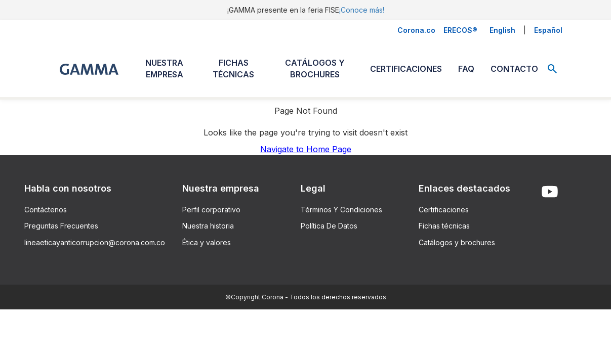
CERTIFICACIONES (406, 69)
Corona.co (416, 30)
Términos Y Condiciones (341, 210)
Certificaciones (444, 210)
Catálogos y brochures (457, 242)
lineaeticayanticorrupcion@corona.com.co (95, 242)
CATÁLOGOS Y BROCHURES (315, 69)
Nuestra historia (208, 226)
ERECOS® (460, 30)
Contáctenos (46, 210)
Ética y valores (207, 242)
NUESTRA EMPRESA (164, 69)
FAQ (466, 69)
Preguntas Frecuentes (61, 226)
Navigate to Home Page (306, 149)
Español (548, 30)
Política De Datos (329, 226)
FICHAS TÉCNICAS (233, 69)
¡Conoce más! (362, 10)
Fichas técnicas (444, 226)
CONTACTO (514, 69)
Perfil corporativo (211, 210)
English (502, 30)
